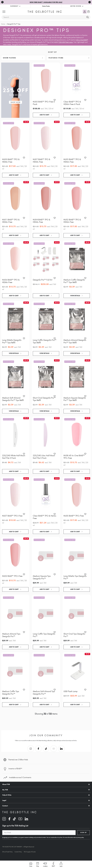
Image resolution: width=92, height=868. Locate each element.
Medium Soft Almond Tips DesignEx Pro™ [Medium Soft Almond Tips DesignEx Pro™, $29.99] (44, 693)
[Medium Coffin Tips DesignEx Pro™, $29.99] (15, 671)
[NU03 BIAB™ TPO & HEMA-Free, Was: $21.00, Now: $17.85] (77, 139)
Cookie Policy (18, 852)
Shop (38, 864)
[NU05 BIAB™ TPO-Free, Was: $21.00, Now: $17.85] (77, 495)
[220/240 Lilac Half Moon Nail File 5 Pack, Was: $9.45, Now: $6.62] (46, 435)
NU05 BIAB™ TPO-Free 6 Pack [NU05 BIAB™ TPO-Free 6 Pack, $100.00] (44, 103)
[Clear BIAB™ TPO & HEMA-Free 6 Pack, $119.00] (77, 81)
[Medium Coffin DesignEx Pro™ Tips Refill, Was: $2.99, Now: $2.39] (77, 259)
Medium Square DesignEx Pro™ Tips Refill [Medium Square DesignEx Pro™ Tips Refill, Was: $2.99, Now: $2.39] (75, 399)
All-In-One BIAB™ (82, 40)
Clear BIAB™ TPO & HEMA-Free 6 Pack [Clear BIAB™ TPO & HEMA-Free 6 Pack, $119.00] (72, 103)
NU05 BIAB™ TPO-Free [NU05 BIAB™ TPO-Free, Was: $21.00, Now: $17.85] (74, 516)
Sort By (52, 52)
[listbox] (69, 58)
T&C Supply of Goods (30, 852)
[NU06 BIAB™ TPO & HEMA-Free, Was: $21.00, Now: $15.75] (15, 259)
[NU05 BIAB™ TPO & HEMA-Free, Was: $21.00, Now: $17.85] (15, 139)
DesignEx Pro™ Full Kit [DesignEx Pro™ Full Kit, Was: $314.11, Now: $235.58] (43, 280)
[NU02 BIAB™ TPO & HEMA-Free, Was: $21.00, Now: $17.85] (77, 199)
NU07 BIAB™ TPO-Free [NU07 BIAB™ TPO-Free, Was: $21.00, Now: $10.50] (12, 516)
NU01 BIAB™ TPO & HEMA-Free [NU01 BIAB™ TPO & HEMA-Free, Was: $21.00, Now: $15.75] (11, 221)
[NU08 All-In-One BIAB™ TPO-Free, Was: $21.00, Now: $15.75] (77, 435)
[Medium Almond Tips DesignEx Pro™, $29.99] (15, 613)
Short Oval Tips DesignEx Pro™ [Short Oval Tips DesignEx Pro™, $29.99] (74, 635)
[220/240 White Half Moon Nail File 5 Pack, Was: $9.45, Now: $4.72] (15, 435)
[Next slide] (90, 2)
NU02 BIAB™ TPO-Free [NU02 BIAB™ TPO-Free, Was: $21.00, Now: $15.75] (12, 576)
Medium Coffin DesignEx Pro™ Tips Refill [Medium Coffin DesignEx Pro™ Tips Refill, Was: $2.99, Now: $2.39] (74, 281)
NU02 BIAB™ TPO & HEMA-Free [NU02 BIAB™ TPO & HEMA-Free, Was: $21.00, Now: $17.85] (72, 221)
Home (31, 864)
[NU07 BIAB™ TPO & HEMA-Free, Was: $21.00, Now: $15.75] (46, 139)
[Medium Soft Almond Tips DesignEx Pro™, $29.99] (46, 671)
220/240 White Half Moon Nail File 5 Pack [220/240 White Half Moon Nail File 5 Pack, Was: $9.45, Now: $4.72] (14, 457)
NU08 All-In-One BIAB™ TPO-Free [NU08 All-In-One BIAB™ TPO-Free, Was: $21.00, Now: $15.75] (74, 457)
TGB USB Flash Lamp (66, 42)
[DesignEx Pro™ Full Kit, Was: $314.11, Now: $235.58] (46, 259)
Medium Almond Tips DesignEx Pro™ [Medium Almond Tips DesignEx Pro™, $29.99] (11, 635)
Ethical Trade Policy (7, 852)
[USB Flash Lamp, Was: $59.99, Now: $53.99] (77, 671)
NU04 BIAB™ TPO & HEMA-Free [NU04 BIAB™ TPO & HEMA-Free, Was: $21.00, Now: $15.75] (42, 221)
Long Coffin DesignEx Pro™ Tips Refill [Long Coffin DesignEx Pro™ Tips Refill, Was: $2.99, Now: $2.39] (45, 341)
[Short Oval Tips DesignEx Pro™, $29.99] (77, 613)
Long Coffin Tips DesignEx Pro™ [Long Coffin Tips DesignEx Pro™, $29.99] (44, 635)
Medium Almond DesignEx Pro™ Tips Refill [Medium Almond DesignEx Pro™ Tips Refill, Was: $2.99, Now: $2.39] (75, 341)
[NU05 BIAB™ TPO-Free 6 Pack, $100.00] (46, 81)
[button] (23, 58)
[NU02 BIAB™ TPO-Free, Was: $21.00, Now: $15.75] (15, 555)
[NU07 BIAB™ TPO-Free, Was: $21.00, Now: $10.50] (15, 495)
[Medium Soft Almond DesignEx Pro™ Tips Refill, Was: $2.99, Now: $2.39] (15, 377)
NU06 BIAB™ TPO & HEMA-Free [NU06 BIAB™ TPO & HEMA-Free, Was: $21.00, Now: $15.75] (11, 281)
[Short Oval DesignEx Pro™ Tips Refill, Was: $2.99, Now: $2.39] (46, 377)
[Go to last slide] (2, 2)
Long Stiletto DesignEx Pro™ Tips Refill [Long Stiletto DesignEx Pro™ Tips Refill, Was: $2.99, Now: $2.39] (12, 341)
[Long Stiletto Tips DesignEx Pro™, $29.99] (77, 555)
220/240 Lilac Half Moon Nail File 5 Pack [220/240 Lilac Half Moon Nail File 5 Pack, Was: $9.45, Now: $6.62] (44, 457)
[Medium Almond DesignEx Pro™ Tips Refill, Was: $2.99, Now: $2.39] (77, 319)
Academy (45, 865)
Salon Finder (46, 6)
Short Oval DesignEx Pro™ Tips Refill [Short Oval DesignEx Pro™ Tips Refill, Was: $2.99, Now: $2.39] (44, 399)
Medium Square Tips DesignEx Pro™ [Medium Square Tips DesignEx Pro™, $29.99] (42, 577)
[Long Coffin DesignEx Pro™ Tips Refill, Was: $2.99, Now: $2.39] (46, 319)
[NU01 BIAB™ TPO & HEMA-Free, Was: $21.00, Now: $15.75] (15, 199)
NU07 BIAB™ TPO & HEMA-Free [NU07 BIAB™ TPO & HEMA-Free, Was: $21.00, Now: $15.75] (42, 161)
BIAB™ (53, 864)
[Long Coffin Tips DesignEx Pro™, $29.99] (46, 613)
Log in (61, 864)
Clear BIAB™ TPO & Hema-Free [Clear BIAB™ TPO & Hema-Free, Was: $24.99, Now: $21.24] (45, 517)
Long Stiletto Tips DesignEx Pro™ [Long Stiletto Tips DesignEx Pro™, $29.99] (75, 577)
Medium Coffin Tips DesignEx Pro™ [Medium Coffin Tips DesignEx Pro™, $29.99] (11, 693)
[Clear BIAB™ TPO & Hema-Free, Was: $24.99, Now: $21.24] (46, 495)
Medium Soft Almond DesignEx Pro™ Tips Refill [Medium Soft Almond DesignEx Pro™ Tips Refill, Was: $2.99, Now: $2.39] (13, 399)
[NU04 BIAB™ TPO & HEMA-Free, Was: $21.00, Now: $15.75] (46, 199)
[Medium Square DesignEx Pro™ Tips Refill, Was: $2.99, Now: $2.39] (77, 377)
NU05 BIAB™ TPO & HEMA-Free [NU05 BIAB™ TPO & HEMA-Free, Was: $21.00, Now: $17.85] (11, 161)
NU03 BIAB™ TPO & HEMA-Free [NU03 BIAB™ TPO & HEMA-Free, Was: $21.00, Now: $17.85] (72, 161)
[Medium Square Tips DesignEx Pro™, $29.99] (46, 555)
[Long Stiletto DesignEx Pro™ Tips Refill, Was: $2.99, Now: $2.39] (15, 319)
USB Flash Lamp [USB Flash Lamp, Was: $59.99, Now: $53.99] (70, 691)
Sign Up (83, 832)
